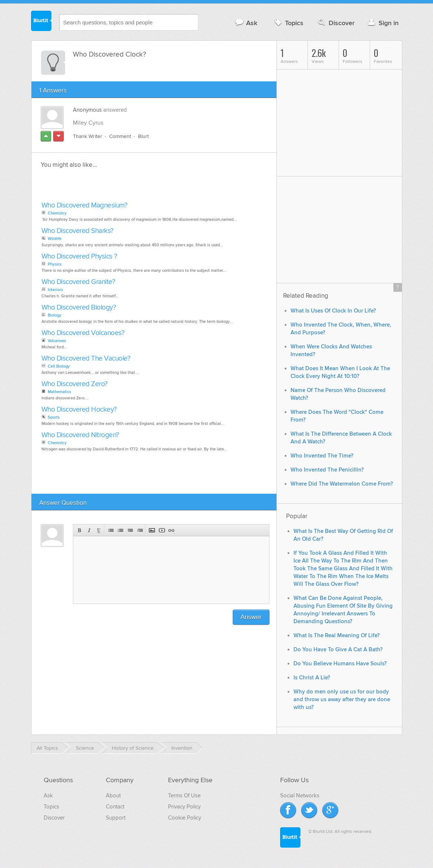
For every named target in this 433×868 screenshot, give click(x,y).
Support (116, 818)
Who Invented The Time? (322, 456)
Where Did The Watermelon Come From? (342, 484)
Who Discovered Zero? (75, 384)
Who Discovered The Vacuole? (86, 359)
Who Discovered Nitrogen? (80, 435)
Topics (288, 23)
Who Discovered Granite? (78, 282)
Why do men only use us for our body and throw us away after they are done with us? (342, 700)
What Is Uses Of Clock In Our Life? (333, 311)
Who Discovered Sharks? (78, 231)
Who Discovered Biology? (79, 308)
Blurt (143, 136)
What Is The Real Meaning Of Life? (337, 636)
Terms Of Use (184, 796)
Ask (246, 23)
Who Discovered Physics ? (79, 256)
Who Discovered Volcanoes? (83, 333)
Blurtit (41, 22)
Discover (335, 23)
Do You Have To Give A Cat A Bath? (338, 650)
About (113, 796)
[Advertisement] (125, 187)
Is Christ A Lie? (312, 678)
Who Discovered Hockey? (79, 410)
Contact (115, 807)
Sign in (382, 23)
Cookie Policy (184, 818)
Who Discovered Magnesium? (85, 205)
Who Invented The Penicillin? (327, 470)
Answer (251, 617)
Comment (120, 136)
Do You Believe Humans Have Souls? (340, 664)
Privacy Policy (184, 807)
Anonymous (87, 110)
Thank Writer (88, 136)
